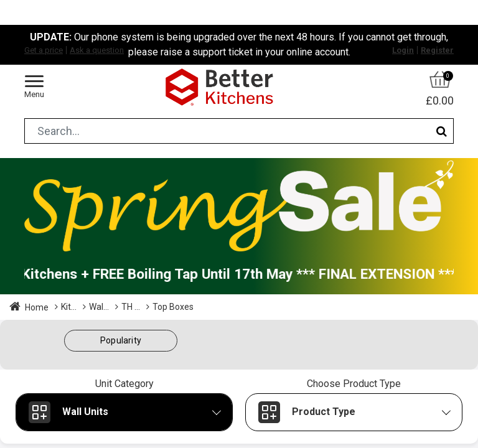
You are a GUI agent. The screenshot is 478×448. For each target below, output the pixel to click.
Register (437, 50)
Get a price (44, 50)
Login (403, 50)
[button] (121, 341)
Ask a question (97, 50)
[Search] (442, 131)
